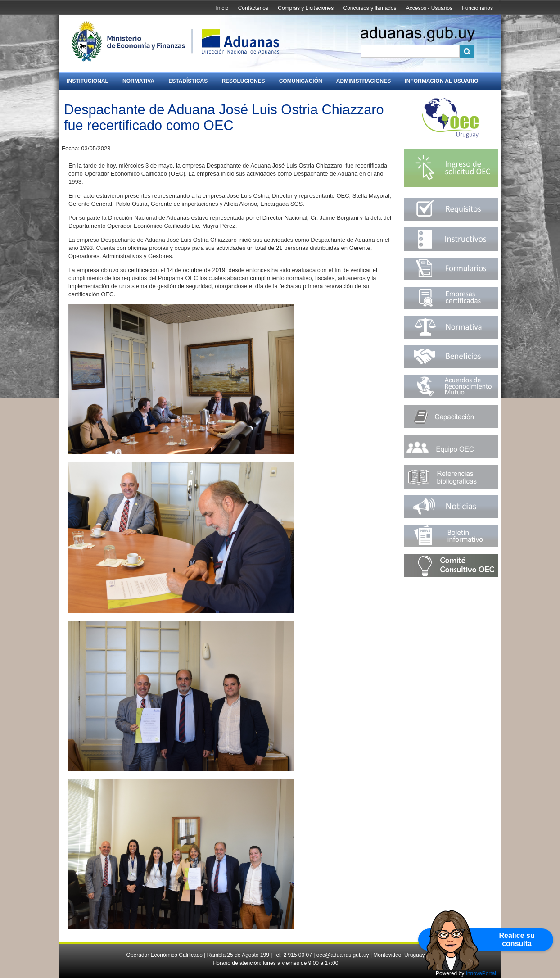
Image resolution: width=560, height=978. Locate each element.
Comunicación (301, 81)
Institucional (88, 81)
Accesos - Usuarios (429, 8)
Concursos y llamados (370, 8)
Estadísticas (188, 81)
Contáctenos (253, 8)
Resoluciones (243, 81)
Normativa (138, 81)
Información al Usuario (441, 81)
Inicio (222, 8)
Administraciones (364, 81)
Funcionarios (477, 8)
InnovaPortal (481, 973)
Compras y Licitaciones (306, 8)
